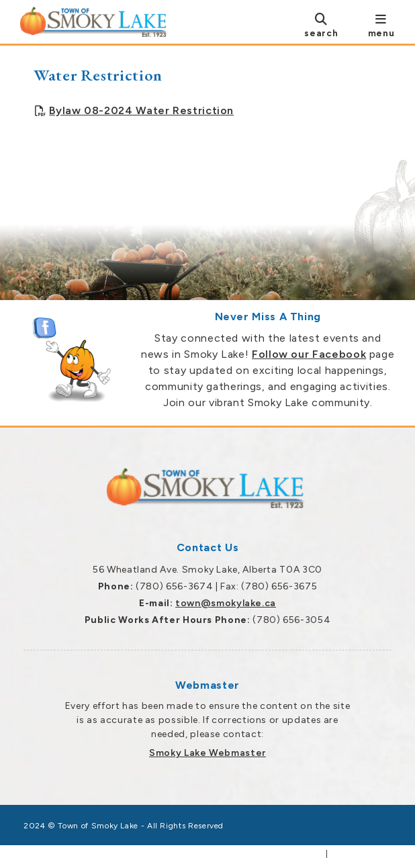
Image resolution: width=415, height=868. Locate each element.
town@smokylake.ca (226, 603)
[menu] (381, 25)
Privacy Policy (361, 854)
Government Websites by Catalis (250, 854)
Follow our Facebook (309, 354)
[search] (321, 25)
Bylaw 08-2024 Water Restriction (141, 110)
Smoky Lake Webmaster (207, 753)
